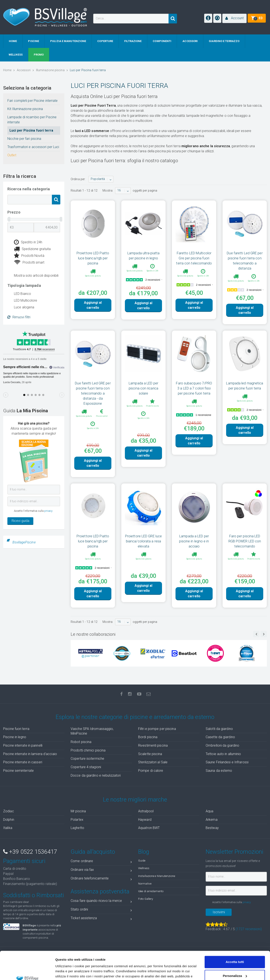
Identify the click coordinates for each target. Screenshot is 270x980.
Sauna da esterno (219, 771)
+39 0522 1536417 (30, 852)
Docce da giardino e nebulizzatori (96, 775)
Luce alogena (24, 307)
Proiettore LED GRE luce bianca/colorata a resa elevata (143, 541)
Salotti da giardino (219, 729)
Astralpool (146, 811)
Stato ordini (101, 910)
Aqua (209, 811)
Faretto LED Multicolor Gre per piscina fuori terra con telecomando (194, 258)
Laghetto (77, 828)
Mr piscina (78, 811)
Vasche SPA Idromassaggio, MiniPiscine (92, 731)
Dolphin (9, 820)
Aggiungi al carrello (93, 305)
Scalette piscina (150, 754)
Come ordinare (101, 862)
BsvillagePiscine (24, 542)
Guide (142, 860)
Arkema (212, 820)
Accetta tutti (235, 936)
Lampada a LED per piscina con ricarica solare (143, 388)
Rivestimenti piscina (153, 745)
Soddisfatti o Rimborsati (34, 895)
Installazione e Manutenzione (157, 876)
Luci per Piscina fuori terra (31, 130)
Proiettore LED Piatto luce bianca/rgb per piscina (93, 258)
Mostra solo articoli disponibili (36, 276)
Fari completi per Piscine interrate (33, 101)
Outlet (12, 155)
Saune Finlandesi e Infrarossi (227, 762)
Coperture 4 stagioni (86, 767)
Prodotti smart (29, 263)
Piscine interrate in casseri (23, 762)
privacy (49, 511)
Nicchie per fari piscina (24, 139)
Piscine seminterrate (18, 771)
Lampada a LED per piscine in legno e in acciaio (194, 541)
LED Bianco (22, 294)
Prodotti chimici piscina (88, 750)
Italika (8, 828)
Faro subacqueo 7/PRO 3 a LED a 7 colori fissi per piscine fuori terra (194, 388)
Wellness (144, 868)
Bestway (212, 828)
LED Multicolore (26, 300)
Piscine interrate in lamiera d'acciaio (30, 754)
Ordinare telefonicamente (101, 879)
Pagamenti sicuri (24, 861)
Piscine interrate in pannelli (23, 745)
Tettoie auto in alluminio (223, 754)
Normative (145, 883)
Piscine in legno (15, 737)
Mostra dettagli (67, 972)
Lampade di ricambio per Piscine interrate (32, 120)
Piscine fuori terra (16, 729)
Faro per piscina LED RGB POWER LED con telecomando (245, 541)
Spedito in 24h (28, 242)
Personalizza (235, 949)
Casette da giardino (220, 737)
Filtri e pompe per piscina (157, 729)
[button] (234, 18)
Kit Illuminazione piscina (25, 109)
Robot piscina (81, 742)
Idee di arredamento (151, 891)
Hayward (145, 820)
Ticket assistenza (101, 919)
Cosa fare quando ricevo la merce (101, 902)
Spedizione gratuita (32, 249)
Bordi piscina (148, 737)
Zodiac (9, 811)
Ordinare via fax (101, 870)
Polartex (77, 820)
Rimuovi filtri (19, 317)
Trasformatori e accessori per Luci (33, 147)
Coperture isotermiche (87, 759)
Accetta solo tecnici (235, 963)
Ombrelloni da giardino (222, 745)
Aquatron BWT (149, 828)
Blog (144, 852)
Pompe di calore (151, 771)
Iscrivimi (219, 912)
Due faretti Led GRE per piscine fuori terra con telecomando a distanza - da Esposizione (93, 393)
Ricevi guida (20, 521)
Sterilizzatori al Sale (153, 762)
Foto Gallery (146, 899)
